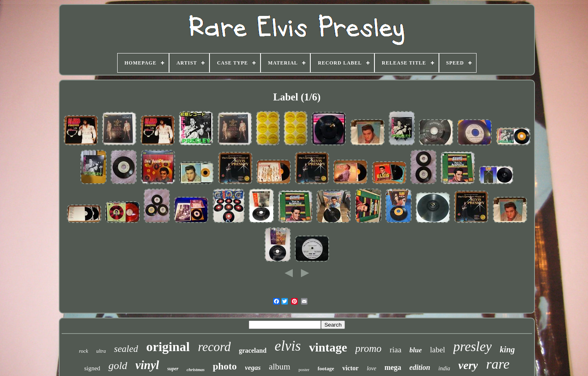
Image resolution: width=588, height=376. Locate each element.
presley (472, 347)
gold (118, 366)
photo (225, 366)
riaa (395, 350)
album (280, 367)
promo (368, 348)
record (214, 347)
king (507, 349)
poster (304, 369)
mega (393, 367)
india (444, 368)
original (168, 347)
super (173, 369)
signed (92, 368)
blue (416, 350)
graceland (253, 350)
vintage (328, 347)
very (468, 365)
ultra (101, 351)
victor (350, 368)
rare (498, 364)
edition (420, 367)
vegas (253, 368)
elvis (288, 346)
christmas (196, 369)
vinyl (147, 365)
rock (84, 351)
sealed (126, 349)
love (371, 368)
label (438, 350)
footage (326, 368)
